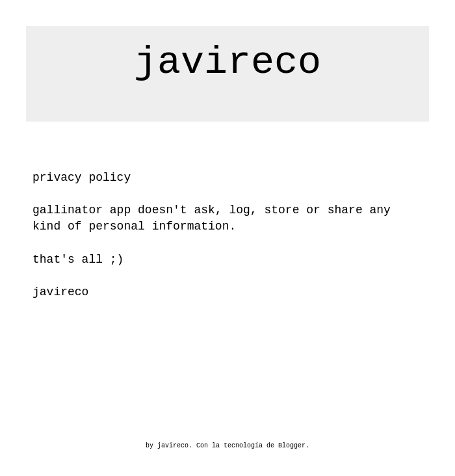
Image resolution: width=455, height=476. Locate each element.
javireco (227, 62)
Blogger (292, 446)
